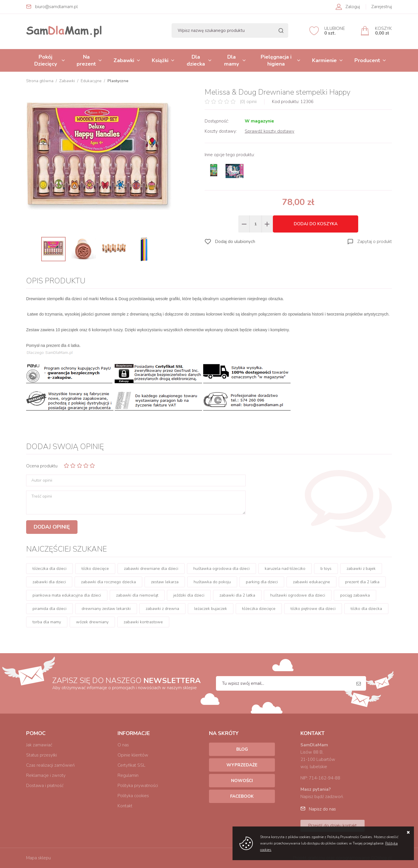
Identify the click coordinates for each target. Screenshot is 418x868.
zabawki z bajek (361, 569)
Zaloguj (353, 7)
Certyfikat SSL (131, 765)
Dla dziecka (196, 60)
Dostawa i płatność (45, 786)
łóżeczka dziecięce (259, 609)
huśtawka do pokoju (212, 582)
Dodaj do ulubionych (235, 242)
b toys (326, 569)
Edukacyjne (91, 81)
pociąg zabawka (355, 595)
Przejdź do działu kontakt (333, 826)
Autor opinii (42, 480)
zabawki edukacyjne (311, 582)
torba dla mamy (47, 622)
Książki (160, 60)
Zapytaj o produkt (375, 242)
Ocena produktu (42, 466)
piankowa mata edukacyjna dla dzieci (67, 595)
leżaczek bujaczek (211, 609)
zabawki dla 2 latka (237, 595)
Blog (242, 749)
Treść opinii (42, 496)
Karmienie (324, 60)
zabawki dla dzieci (49, 582)
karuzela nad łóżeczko (285, 569)
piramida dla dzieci (49, 609)
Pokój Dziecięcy (46, 60)
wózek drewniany (92, 622)
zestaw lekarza (165, 582)
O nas (123, 745)
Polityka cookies (133, 796)
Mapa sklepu (38, 858)
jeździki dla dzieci (189, 595)
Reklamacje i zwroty (46, 775)
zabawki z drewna (162, 609)
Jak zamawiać (39, 745)
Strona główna (40, 81)
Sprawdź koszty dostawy (270, 131)
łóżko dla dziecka (366, 609)
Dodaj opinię (52, 527)
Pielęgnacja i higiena (276, 60)
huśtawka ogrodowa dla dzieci (221, 569)
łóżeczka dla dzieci (49, 569)
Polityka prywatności (138, 786)
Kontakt (125, 806)
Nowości (242, 781)
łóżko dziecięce (95, 569)
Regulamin (128, 775)
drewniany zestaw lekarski (106, 609)
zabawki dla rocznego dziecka (108, 582)
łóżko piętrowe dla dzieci (313, 609)
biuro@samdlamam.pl (56, 7)
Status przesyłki (42, 755)
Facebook (242, 796)
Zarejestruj (382, 7)
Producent (367, 60)
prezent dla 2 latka (362, 582)
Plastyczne (118, 81)
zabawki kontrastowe (143, 622)
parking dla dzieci (262, 582)
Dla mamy (231, 60)
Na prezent (86, 60)
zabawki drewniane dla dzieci (151, 569)
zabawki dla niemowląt (137, 595)
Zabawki (124, 60)
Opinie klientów (133, 755)
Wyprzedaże (242, 765)
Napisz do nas (322, 809)
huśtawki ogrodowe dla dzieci (298, 595)
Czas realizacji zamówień (50, 765)
